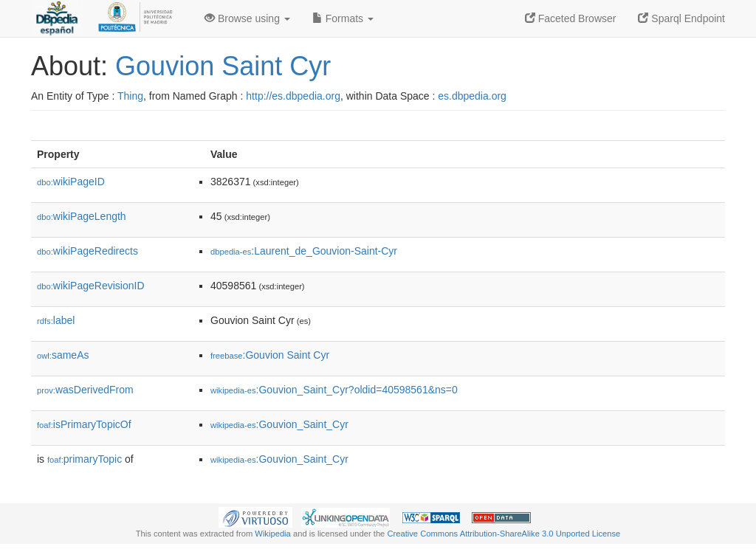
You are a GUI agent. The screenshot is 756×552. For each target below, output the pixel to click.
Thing (130, 96)
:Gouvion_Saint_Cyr (279, 424)
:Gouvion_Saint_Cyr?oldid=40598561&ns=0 (334, 390)
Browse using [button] (247, 18)
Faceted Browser (571, 18)
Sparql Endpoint (681, 18)
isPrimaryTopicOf (84, 424)
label (56, 320)
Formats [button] (343, 18)
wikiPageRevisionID (91, 286)
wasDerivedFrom (85, 390)
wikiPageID (71, 182)
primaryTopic (85, 459)
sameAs (63, 355)
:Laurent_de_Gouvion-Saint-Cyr (304, 251)
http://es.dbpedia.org (293, 96)
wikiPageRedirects (87, 251)
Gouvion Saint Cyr (223, 66)
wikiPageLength (82, 216)
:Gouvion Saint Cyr (270, 355)
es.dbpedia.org (472, 96)
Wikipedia (273, 534)
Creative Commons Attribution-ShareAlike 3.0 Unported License (504, 534)
